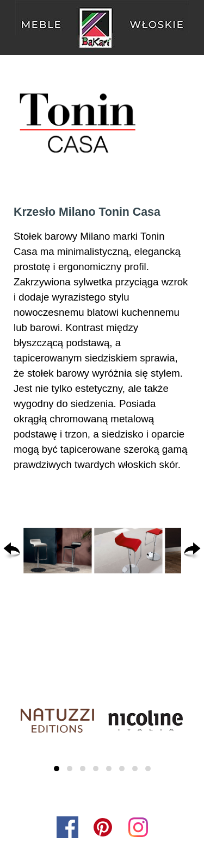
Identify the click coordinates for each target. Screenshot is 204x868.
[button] (58, 551)
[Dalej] (192, 551)
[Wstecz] (12, 551)
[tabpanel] (102, 338)
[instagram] (138, 827)
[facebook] (67, 827)
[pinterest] (103, 827)
